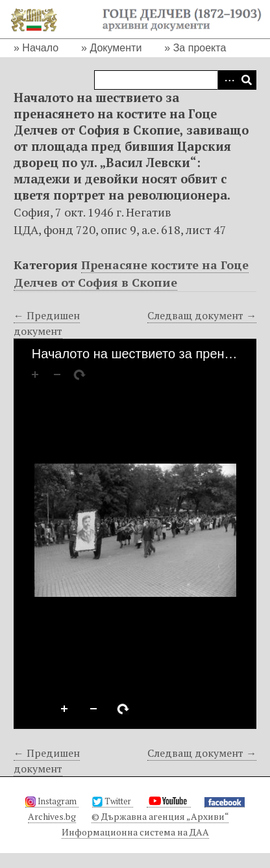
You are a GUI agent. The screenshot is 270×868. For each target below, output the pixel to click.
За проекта (200, 48)
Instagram (52, 801)
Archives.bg (52, 816)
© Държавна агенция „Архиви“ (160, 816)
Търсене (247, 80)
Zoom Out (94, 709)
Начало (40, 48)
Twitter (113, 801)
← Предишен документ (47, 323)
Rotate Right (123, 709)
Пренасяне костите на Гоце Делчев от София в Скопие (131, 273)
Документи (116, 48)
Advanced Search (227, 80)
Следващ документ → (202, 315)
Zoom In (65, 709)
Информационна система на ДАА (135, 832)
